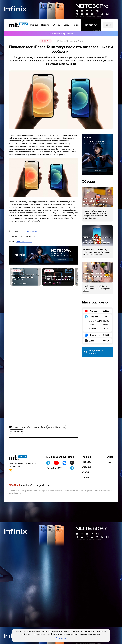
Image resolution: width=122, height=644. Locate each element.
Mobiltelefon (32, 231)
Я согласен (61, 638)
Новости (46, 41)
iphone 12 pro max (56, 426)
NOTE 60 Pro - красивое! (61, 34)
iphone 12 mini (16, 431)
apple (16, 426)
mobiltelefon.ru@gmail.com (35, 485)
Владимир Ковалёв (24, 242)
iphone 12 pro (39, 426)
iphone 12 (26, 426)
